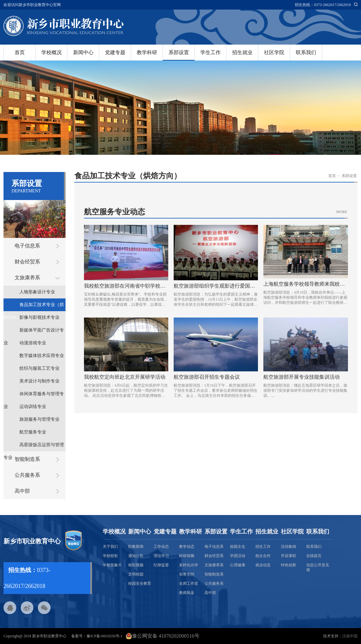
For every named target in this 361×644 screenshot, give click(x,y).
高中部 (22, 491)
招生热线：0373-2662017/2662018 (323, 5)
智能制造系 (27, 459)
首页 (20, 52)
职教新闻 (136, 547)
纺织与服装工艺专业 (39, 368)
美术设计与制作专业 (39, 381)
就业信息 (263, 565)
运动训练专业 (33, 407)
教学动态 (187, 547)
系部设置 (179, 52)
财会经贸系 (27, 262)
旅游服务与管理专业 (39, 419)
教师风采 (187, 593)
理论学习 (161, 556)
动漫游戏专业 (33, 343)
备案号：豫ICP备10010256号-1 (97, 636)
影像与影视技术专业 (39, 317)
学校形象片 (112, 565)
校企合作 (263, 556)
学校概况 (52, 52)
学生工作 (211, 52)
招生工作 (263, 547)
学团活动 (238, 556)
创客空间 (187, 574)
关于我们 (110, 547)
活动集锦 (288, 547)
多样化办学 (189, 565)
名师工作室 (189, 583)
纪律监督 (161, 565)
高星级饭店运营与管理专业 (34, 447)
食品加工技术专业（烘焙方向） (34, 307)
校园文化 (238, 547)
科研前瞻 (187, 556)
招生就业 (242, 52)
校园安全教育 (140, 583)
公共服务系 (27, 475)
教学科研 (147, 52)
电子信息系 (27, 246)
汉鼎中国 (350, 636)
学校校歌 (110, 556)
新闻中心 (83, 52)
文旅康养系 (27, 278)
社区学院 (274, 52)
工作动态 (161, 547)
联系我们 (306, 52)
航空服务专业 (33, 432)
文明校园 (136, 574)
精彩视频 (136, 565)
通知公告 (136, 556)
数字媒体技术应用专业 (42, 356)
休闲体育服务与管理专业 (34, 396)
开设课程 (288, 556)
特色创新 (288, 565)
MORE (342, 212)
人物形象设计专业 (37, 292)
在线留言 (314, 556)
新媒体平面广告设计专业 (34, 332)
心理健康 (238, 565)
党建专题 (115, 52)
